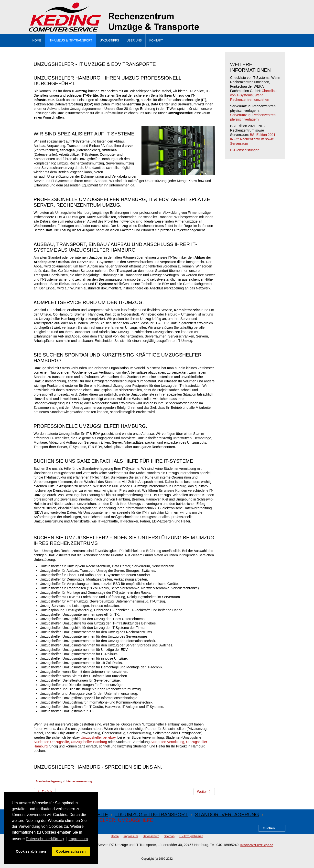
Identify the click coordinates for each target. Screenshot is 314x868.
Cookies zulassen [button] (71, 851)
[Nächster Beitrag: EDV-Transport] (204, 792)
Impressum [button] (78, 839)
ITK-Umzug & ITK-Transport (71, 41)
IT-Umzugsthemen (191, 836)
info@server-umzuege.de (257, 845)
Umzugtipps (109, 41)
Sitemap (169, 836)
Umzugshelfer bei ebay (98, 737)
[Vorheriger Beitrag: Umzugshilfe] (45, 792)
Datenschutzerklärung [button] (45, 839)
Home (37, 41)
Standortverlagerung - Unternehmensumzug (64, 781)
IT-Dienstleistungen (245, 150)
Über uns (134, 41)
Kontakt (156, 41)
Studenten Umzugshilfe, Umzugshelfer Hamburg (70, 742)
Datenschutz (151, 836)
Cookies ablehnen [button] (31, 851)
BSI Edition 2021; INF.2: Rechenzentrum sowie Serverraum (253, 139)
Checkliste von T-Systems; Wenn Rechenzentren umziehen (254, 95)
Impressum (131, 836)
